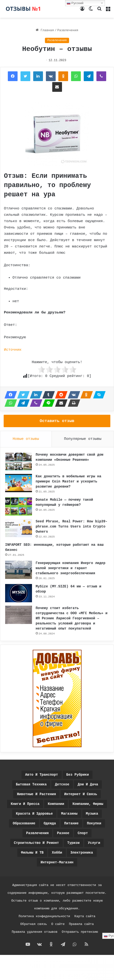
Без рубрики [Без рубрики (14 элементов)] (78, 775)
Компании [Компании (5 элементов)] (56, 804)
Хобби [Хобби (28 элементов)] (57, 853)
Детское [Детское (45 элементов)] (62, 784)
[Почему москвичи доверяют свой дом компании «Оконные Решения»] (19, 461)
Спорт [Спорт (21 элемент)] (83, 833)
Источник (13, 350)
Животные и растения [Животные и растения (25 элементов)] (36, 794)
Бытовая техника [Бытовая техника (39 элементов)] (31, 784)
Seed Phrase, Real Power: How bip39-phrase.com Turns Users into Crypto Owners (72, 527)
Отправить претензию (80, 932)
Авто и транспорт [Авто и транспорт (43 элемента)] (41, 775)
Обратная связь (34, 924)
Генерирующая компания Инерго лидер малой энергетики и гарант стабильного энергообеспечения (71, 568)
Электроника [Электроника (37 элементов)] (82, 853)
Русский (75, 3)
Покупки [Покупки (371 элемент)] (94, 823)
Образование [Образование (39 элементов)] (24, 823)
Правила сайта (81, 924)
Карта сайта (85, 916)
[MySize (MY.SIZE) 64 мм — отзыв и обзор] (19, 593)
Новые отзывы (26, 439)
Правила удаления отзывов (35, 932)
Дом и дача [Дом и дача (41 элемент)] (88, 784)
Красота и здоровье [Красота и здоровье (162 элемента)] (34, 814)
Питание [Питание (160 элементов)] (71, 823)
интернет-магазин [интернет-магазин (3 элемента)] (57, 862)
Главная (45, 30)
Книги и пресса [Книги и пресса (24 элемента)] (25, 804)
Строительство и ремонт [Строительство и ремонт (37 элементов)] (36, 843)
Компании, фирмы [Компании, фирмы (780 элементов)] (88, 804)
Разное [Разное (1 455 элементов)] (63, 833)
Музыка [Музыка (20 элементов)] (92, 814)
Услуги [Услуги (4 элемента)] (94, 843)
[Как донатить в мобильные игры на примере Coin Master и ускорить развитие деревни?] (19, 483)
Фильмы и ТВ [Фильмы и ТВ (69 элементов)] (32, 853)
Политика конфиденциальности (44, 916)
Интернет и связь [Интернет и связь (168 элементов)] (81, 794)
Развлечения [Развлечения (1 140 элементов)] (37, 833)
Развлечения (68, 30)
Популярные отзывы (83, 439)
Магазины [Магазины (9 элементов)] (69, 814)
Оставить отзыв (57, 421)
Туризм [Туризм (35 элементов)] (73, 843)
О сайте (58, 924)
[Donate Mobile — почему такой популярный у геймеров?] (19, 506)
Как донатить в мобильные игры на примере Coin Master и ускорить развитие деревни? (68, 481)
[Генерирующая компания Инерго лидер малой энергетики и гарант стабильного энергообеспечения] (19, 570)
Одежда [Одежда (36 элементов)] (50, 823)
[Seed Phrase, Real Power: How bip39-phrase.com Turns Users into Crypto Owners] (19, 528)
